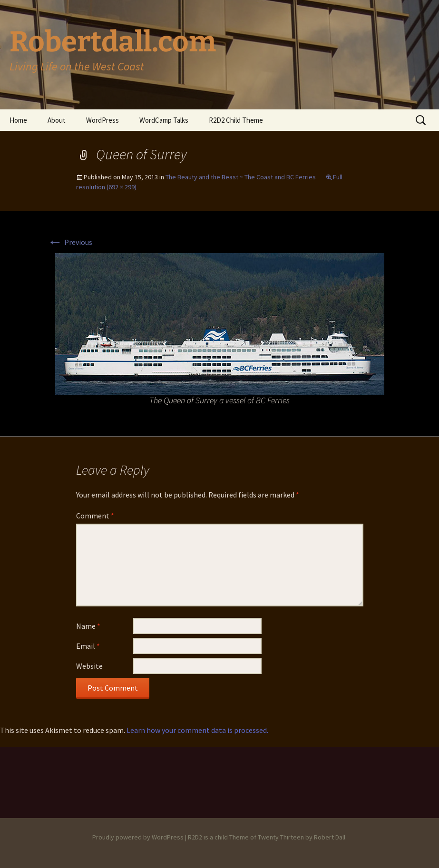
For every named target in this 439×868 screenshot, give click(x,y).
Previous (70, 242)
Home (18, 120)
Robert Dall (330, 837)
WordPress (102, 120)
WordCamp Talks (164, 120)
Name (88, 626)
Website (89, 666)
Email (88, 646)
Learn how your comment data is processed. (197, 730)
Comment (95, 516)
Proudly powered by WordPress (138, 837)
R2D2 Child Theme (236, 120)
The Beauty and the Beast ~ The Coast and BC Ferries (241, 177)
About (57, 120)
